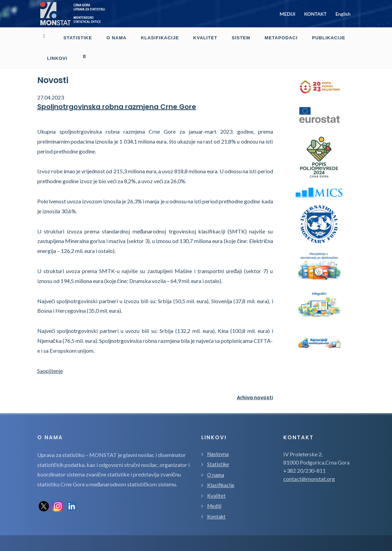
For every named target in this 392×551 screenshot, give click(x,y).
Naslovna (218, 433)
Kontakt (216, 496)
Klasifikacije (221, 465)
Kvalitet (216, 475)
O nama (216, 454)
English (343, 14)
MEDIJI (287, 14)
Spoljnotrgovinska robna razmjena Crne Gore (117, 86)
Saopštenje (50, 350)
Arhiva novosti (255, 377)
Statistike (218, 444)
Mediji (214, 485)
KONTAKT (315, 14)
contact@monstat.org (309, 458)
